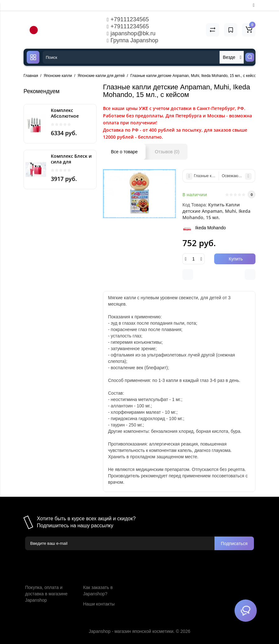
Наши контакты (99, 604)
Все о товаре (124, 152)
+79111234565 (128, 19)
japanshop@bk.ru (131, 33)
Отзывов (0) (167, 152)
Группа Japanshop (133, 40)
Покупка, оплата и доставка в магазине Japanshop (46, 594)
